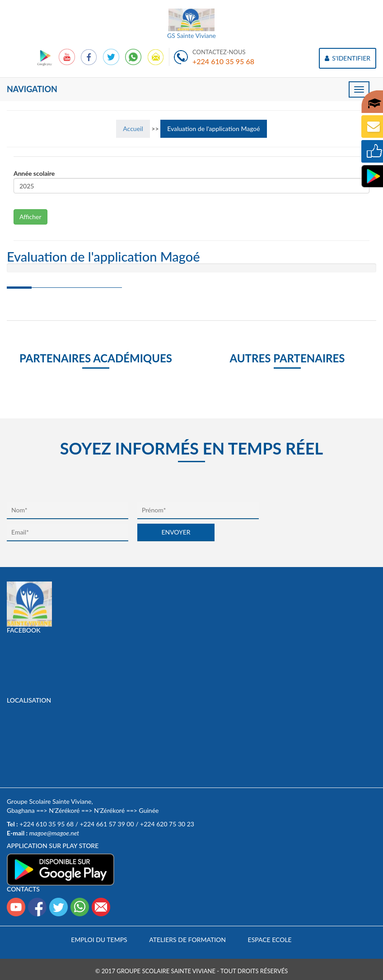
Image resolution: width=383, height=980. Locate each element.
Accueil (133, 129)
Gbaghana (21, 810)
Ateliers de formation (187, 940)
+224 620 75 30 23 (167, 824)
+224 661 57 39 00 (107, 824)
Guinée (149, 810)
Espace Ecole (270, 940)
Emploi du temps (99, 940)
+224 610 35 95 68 (223, 61)
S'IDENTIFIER (348, 58)
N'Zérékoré (64, 810)
